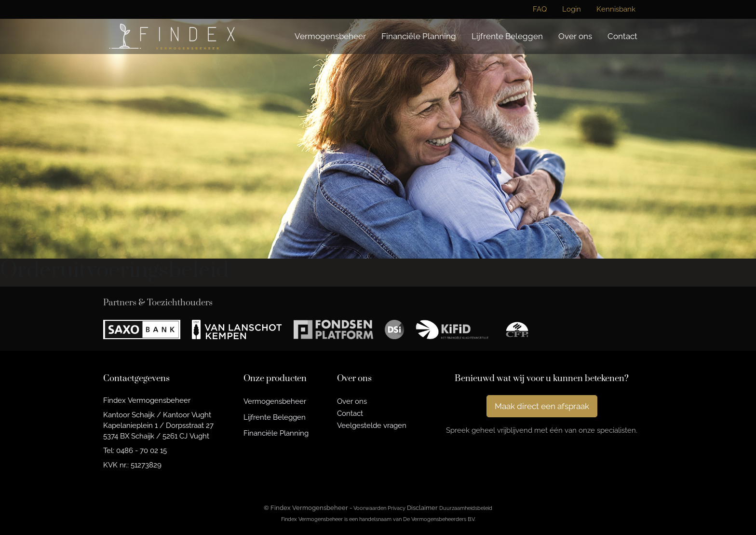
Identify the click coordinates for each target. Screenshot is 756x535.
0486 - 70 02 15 (142, 450)
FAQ (540, 9)
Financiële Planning (419, 36)
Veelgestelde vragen (372, 425)
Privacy (397, 508)
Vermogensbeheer (330, 36)
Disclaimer (422, 508)
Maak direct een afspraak (542, 406)
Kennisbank (616, 9)
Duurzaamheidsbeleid (466, 508)
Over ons (575, 36)
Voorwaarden (370, 508)
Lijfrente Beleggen (507, 36)
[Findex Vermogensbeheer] (172, 36)
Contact (622, 36)
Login (572, 9)
